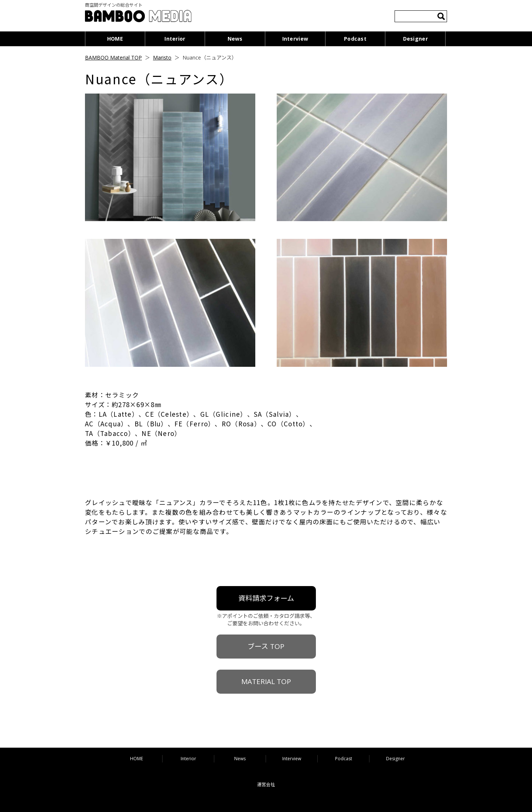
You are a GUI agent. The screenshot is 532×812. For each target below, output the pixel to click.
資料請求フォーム (266, 598)
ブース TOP (266, 646)
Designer (415, 39)
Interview (295, 39)
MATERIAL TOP (266, 681)
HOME (115, 39)
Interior (175, 39)
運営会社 (266, 784)
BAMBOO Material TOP (113, 57)
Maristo (162, 57)
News (235, 39)
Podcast (355, 39)
